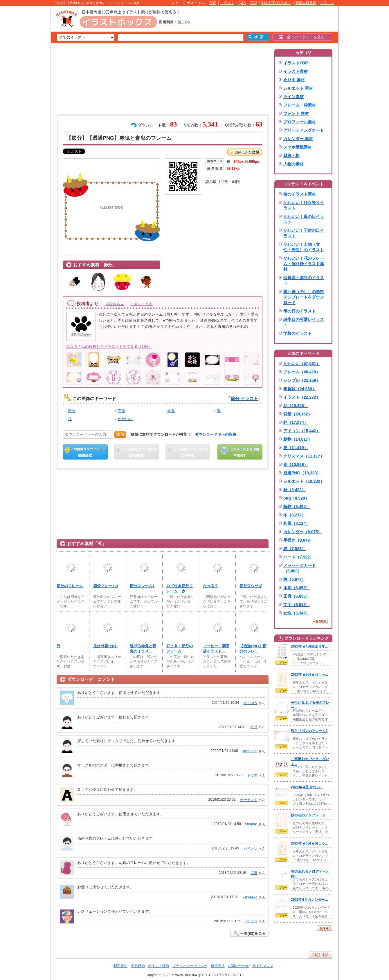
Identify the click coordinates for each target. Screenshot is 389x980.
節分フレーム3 (106, 586)
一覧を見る (320, 621)
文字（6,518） (297, 605)
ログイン (327, 3)
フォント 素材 (296, 113)
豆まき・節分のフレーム (180, 649)
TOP (213, 3)
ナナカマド (249, 800)
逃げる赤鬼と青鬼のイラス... (143, 649)
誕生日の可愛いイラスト (304, 322)
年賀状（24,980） (300, 389)
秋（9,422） (295, 490)
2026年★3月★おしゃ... (309, 675)
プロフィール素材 (300, 122)
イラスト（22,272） (302, 397)
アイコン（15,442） (302, 431)
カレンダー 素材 (298, 139)
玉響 (254, 873)
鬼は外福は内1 (106, 646)
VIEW (282, 662)
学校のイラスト (298, 333)
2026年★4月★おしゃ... (309, 843)
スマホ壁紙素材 (298, 147)
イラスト (227, 3)
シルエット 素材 (298, 88)
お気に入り (245, 152)
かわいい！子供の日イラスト (304, 233)
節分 (72, 411)
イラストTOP (296, 63)
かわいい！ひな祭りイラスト (304, 205)
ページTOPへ (320, 955)
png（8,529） (296, 498)
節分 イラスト (244, 398)
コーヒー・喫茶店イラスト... (216, 649)
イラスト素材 (296, 71)
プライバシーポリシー (190, 966)
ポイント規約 (159, 966)
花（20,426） (296, 406)
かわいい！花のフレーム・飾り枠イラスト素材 (304, 264)
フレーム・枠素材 (300, 105)
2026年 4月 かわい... (307, 787)
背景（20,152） (298, 414)
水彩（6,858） (297, 588)
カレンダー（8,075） (303, 532)
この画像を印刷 (240, 452)
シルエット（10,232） (304, 481)
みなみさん (115, 304)
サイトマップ (263, 966)
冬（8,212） (295, 515)
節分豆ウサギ (251, 586)
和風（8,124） (297, 523)
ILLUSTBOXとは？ (276, 3)
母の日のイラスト (300, 311)
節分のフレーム (70, 586)
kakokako (250, 897)
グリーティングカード (304, 130)
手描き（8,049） (299, 540)
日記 (253, 3)
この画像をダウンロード (85, 452)
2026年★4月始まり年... (309, 646)
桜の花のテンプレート (308, 815)
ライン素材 (293, 97)
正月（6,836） (297, 596)
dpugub (251, 921)
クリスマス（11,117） (304, 456)
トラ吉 (252, 775)
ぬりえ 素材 (294, 80)
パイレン (251, 849)
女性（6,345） (297, 613)
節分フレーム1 (142, 586)
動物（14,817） (298, 439)
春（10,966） (296, 464)
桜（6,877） (295, 579)
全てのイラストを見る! (302, 37)
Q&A (242, 3)
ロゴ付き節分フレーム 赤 (180, 588)
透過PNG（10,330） (302, 473)
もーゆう (251, 703)
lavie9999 (250, 751)
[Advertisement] (23, 96)
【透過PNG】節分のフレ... (253, 649)
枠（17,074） (296, 422)
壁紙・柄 (291, 156)
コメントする (141, 304)
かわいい (125, 419)
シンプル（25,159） (302, 380)
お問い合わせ (238, 966)
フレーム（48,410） (302, 372)
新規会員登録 (306, 3)
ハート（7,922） (299, 557)
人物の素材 (293, 164)
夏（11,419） (296, 448)
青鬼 (171, 411)
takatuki (251, 824)
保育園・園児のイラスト (304, 280)
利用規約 (120, 966)
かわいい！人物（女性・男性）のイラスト (304, 247)
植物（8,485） (297, 507)
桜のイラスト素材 (300, 194)
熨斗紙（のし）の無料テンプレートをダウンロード (304, 297)
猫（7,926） (295, 549)
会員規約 (138, 966)
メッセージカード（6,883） (300, 568)
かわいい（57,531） (302, 364)
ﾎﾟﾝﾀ (254, 727)
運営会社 (218, 966)
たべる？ (210, 586)
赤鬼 (121, 411)
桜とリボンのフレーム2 (309, 731)
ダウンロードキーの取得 (216, 434)
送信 (120, 434)
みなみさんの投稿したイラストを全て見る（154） (109, 347)
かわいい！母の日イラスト (304, 219)
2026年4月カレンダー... (309, 900)
